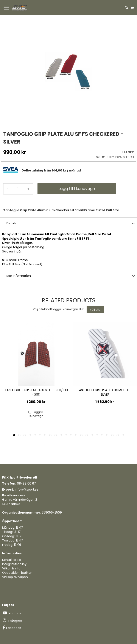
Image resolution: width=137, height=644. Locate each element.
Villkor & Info (11, 568)
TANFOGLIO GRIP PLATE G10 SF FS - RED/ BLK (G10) (37, 392)
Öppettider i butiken (17, 573)
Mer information (19, 276)
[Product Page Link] (36, 354)
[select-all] (95, 309)
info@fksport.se (27, 490)
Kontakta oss (12, 560)
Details (12, 223)
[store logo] (20, 8)
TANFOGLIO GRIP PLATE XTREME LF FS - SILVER (105, 392)
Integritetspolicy (14, 564)
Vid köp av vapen (15, 577)
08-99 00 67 (26, 483)
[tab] (78, 170)
